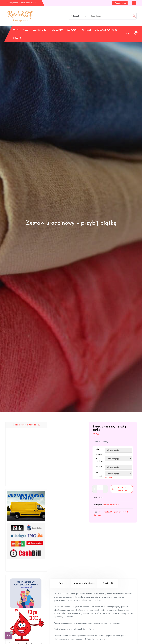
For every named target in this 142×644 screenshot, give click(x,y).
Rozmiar (99, 466)
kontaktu (69, 630)
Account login (120, 3)
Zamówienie (40, 30)
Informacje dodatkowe (84, 555)
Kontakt (87, 30)
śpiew (116, 512)
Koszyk (17, 38)
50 (111, 512)
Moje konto (56, 30)
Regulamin (72, 30)
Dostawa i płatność (106, 30)
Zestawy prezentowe (111, 505)
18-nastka (105, 512)
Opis (61, 555)
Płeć (98, 449)
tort (126, 512)
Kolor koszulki (99, 474)
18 (100, 512)
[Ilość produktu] (100, 487)
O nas (16, 30)
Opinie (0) (108, 555)
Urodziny (98, 515)
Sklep (26, 30)
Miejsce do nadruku (99, 458)
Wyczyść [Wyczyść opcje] (109, 477)
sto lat (122, 512)
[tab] (61, 555)
